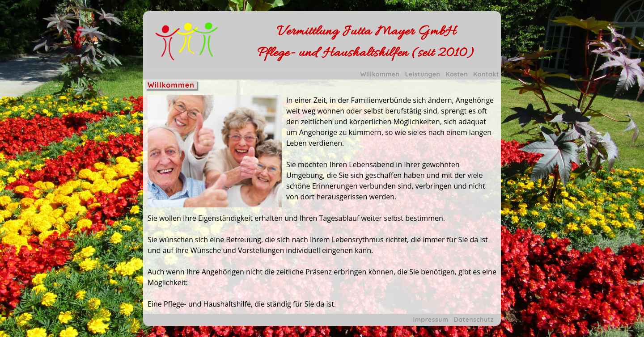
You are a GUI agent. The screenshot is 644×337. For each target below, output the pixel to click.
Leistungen (423, 74)
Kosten (457, 74)
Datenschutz (474, 320)
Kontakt (486, 74)
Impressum (431, 320)
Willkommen (380, 74)
